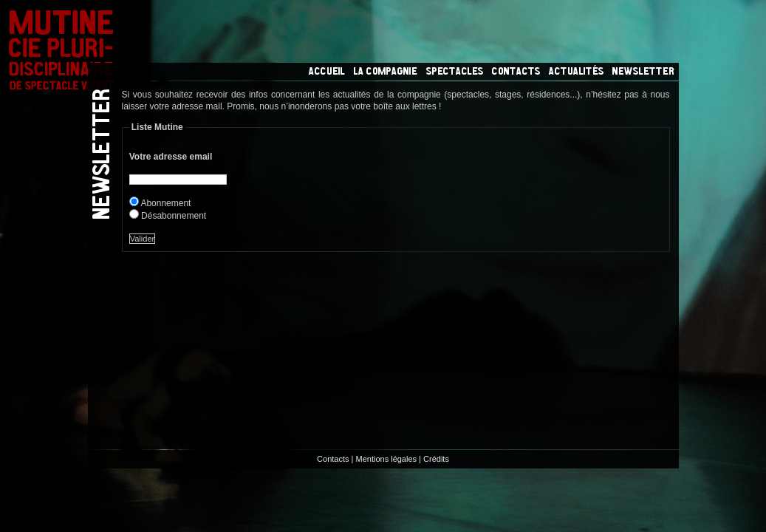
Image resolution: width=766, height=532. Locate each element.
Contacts (333, 459)
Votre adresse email (171, 157)
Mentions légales (387, 459)
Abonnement (165, 203)
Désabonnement (175, 216)
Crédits (436, 459)
